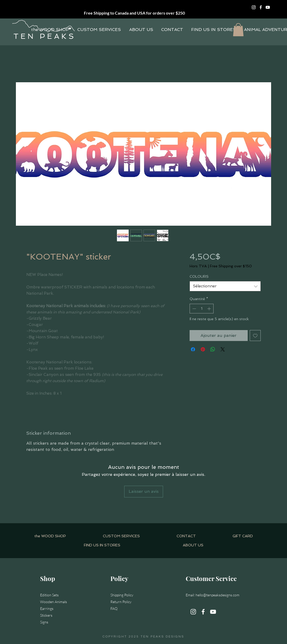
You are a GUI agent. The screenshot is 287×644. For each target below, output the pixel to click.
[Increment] (210, 309)
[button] (238, 30)
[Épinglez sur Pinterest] (203, 349)
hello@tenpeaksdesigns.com (217, 595)
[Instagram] (254, 7)
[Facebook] (261, 7)
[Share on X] (223, 349)
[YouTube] (268, 7)
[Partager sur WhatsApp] (213, 349)
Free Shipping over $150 (231, 266)
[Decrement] (194, 309)
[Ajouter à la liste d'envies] (255, 336)
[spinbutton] (202, 309)
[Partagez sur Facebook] (193, 349)
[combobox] (225, 286)
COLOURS (199, 276)
